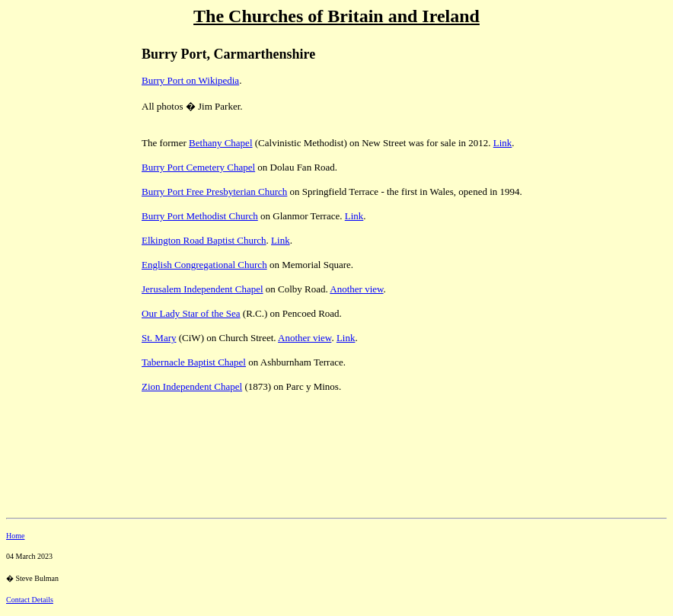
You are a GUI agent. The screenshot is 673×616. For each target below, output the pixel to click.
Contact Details (30, 600)
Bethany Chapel (220, 143)
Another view (356, 289)
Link (503, 143)
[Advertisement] (59, 138)
